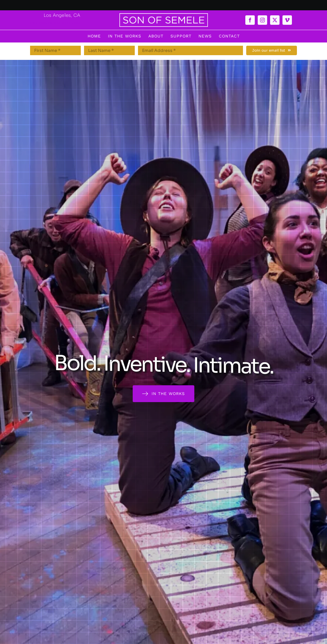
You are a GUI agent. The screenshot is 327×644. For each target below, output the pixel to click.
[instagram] (262, 20)
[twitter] (275, 20)
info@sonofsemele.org (55, 23)
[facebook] (250, 20)
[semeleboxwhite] (164, 15)
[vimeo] (287, 20)
